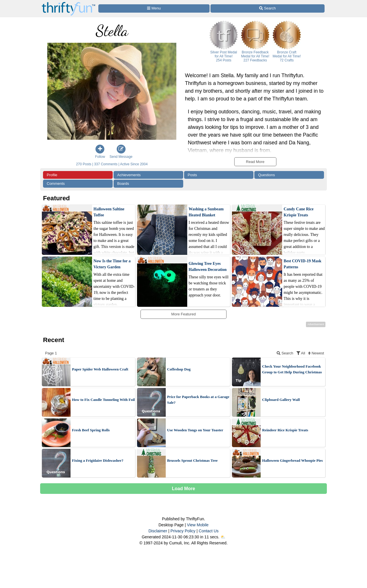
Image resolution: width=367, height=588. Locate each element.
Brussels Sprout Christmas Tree (192, 460)
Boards (123, 184)
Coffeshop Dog (179, 369)
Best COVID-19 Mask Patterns (302, 264)
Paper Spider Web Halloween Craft (100, 369)
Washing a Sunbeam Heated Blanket (206, 212)
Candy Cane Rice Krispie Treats (298, 212)
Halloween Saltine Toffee (109, 212)
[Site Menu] (154, 8)
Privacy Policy (183, 531)
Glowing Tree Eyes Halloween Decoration (208, 267)
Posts (193, 175)
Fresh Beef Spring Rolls (91, 430)
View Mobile (198, 525)
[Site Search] (268, 8)
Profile (52, 175)
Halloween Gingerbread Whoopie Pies (292, 460)
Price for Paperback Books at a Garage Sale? (198, 400)
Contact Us (209, 531)
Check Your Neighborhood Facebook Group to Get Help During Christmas (292, 369)
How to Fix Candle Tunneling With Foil (103, 400)
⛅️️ (223, 537)
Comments (56, 184)
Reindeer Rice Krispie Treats (285, 430)
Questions (267, 175)
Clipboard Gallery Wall (281, 400)
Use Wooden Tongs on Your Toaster (195, 430)
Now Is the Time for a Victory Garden (112, 264)
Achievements (129, 175)
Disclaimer (158, 531)
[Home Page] (69, 3)
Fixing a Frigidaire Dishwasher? (98, 460)
